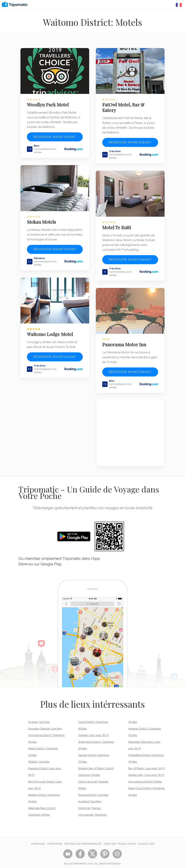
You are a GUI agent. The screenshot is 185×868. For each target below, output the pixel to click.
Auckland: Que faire (90, 799)
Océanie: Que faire (39, 719)
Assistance (38, 841)
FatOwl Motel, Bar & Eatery (124, 106)
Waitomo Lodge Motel (51, 331)
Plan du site (146, 841)
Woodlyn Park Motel (49, 104)
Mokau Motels (42, 220)
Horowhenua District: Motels (145, 779)
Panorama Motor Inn (125, 341)
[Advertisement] (130, 430)
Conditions (55, 841)
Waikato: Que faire (39, 759)
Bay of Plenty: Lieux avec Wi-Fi (147, 765)
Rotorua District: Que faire (93, 792)
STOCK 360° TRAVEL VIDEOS (120, 841)
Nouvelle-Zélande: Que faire (45, 726)
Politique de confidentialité (83, 841)
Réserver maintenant (55, 136)
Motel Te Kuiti (117, 225)
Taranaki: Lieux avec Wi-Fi (93, 732)
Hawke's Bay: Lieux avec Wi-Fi (146, 772)
